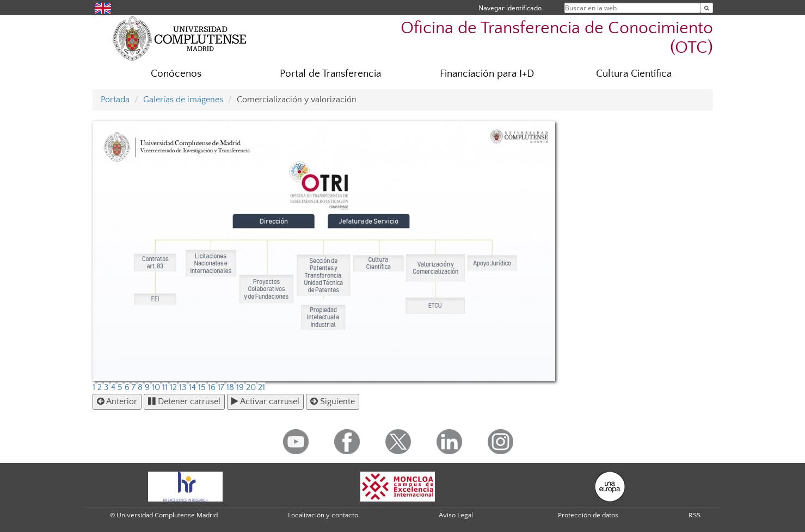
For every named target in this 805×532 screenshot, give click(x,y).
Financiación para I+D (487, 74)
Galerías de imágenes (183, 100)
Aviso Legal (456, 515)
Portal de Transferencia (330, 74)
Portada (115, 100)
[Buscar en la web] (707, 8)
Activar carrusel (265, 401)
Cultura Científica (634, 74)
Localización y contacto (323, 515)
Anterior (117, 401)
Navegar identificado (510, 8)
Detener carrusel (184, 401)
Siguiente (333, 401)
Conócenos (176, 74)
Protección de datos (588, 515)
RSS (695, 515)
